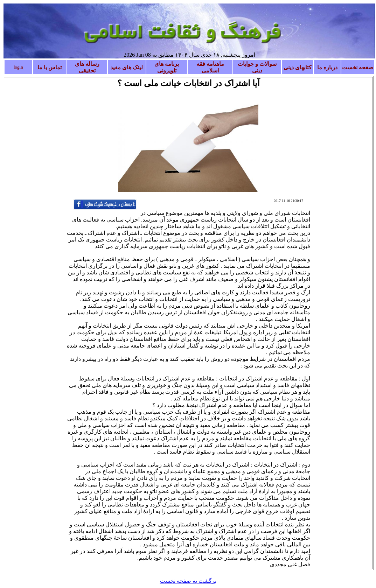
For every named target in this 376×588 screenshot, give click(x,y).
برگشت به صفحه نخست (188, 581)
